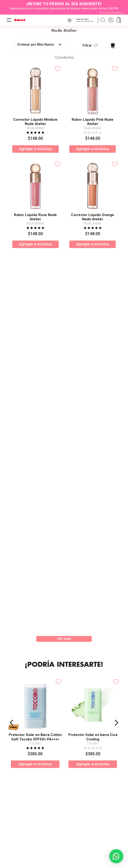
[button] (86, 20)
